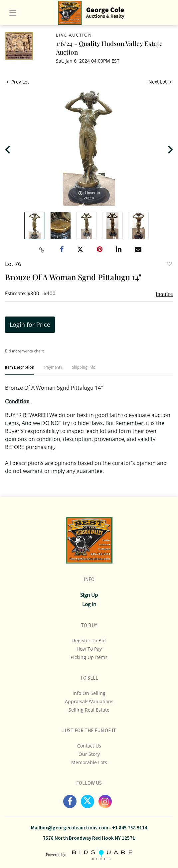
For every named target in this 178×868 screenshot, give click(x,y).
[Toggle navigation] (13, 13)
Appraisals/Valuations (89, 701)
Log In (89, 604)
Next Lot (160, 82)
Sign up (89, 595)
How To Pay (89, 649)
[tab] (20, 370)
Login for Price (30, 325)
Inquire (164, 294)
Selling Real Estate (89, 710)
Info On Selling (89, 693)
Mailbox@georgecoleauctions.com (70, 828)
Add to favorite (169, 265)
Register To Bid (89, 641)
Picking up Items (89, 657)
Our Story (89, 754)
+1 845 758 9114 (130, 828)
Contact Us (89, 746)
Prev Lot (18, 82)
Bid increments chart (24, 351)
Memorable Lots (89, 762)
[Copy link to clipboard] (42, 250)
